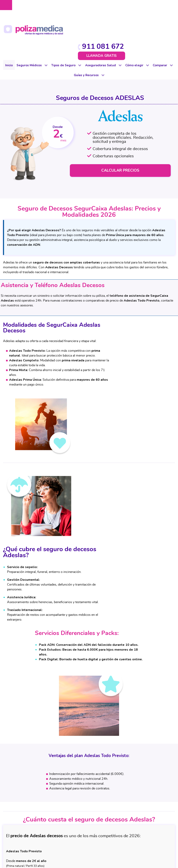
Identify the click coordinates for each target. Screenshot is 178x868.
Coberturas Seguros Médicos (126, 776)
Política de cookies (76, 839)
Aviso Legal (71, 835)
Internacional (25, 801)
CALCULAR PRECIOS (121, 129)
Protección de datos (97, 835)
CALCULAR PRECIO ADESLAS (89, 658)
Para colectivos (27, 776)
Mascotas (57, 791)
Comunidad (58, 767)
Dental (21, 772)
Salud (88, 752)
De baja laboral (27, 767)
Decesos (56, 772)
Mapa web (96, 844)
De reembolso (26, 762)
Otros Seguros (95, 772)
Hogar (54, 776)
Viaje (54, 805)
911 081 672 (151, 7)
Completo (23, 757)
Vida (53, 810)
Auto (54, 757)
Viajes (171, 781)
